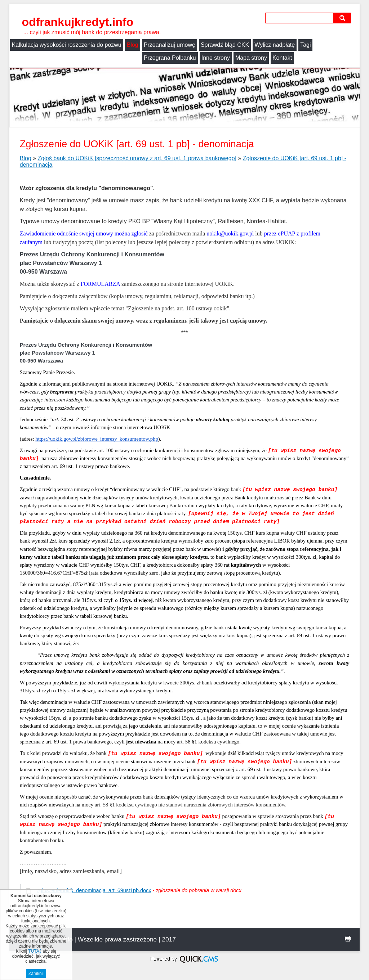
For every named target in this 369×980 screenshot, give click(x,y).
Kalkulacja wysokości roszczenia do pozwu (67, 45)
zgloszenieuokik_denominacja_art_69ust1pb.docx (94, 890)
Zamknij (36, 974)
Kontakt (150, 58)
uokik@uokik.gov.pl (230, 233)
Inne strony (84, 58)
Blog (133, 45)
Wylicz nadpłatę (275, 45)
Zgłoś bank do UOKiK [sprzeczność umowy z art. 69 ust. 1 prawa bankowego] (137, 158)
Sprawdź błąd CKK (225, 45)
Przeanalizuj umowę (170, 45)
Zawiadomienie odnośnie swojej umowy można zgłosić (84, 233)
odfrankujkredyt (78, 22)
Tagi (305, 45)
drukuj (348, 939)
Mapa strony (119, 58)
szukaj (344, 18)
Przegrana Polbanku (38, 58)
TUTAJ (35, 951)
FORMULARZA (100, 284)
